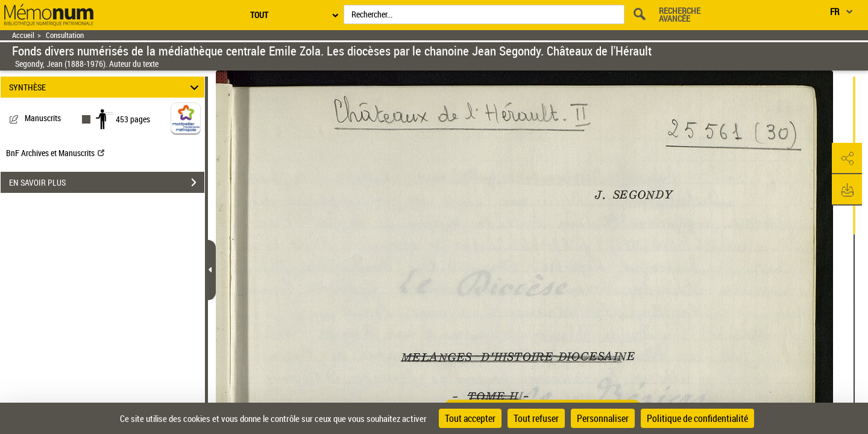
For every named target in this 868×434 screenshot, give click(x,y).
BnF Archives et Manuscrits (55, 153)
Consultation (65, 35)
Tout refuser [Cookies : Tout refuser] (536, 418)
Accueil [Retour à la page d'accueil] (23, 35)
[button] (847, 159)
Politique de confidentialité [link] (697, 418)
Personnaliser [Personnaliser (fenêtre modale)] (603, 418)
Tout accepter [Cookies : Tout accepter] (470, 418)
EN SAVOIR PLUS (107, 183)
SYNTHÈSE (106, 87)
